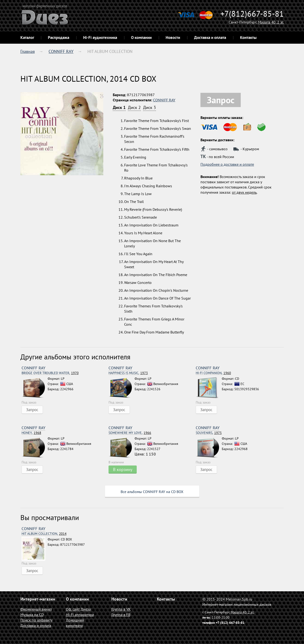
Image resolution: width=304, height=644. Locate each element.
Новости (173, 38)
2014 (44, 534)
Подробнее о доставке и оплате (227, 164)
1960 (213, 373)
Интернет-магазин (38, 599)
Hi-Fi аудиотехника (100, 38)
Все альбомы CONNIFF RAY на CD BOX (152, 492)
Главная (28, 51)
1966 (130, 433)
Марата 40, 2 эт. (271, 22)
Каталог (27, 38)
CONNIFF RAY (61, 51)
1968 (31, 433)
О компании (141, 38)
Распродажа (59, 38)
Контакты (248, 38)
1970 (50, 373)
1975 (209, 433)
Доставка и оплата (210, 38)
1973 (128, 373)
